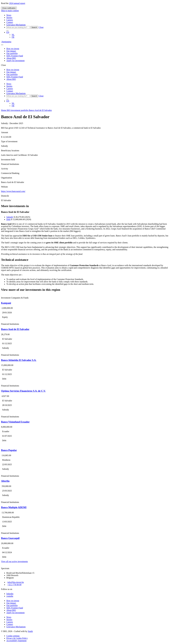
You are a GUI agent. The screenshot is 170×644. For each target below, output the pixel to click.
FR (13, 37)
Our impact (11, 51)
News (9, 15)
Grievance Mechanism (16, 25)
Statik (30, 631)
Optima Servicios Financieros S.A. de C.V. (23, 391)
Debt (8, 219)
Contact (10, 22)
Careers (10, 20)
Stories (9, 18)
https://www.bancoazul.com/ (13, 191)
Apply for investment (15, 61)
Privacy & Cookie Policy (17, 638)
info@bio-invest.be (16, 582)
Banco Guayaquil (10, 538)
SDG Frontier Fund (15, 56)
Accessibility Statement (16, 641)
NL (13, 35)
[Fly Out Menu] (2, 45)
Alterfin (5, 481)
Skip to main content (10, 11)
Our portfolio (12, 53)
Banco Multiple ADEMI (14, 507)
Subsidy (10, 217)
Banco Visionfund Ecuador (15, 422)
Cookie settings (13, 636)
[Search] (18, 27)
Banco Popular (9, 450)
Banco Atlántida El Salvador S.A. (19, 360)
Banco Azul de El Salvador (15, 329)
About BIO (11, 58)
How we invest (13, 49)
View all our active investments (14, 561)
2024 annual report (17, 3)
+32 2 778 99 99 (14, 585)
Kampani (6, 303)
